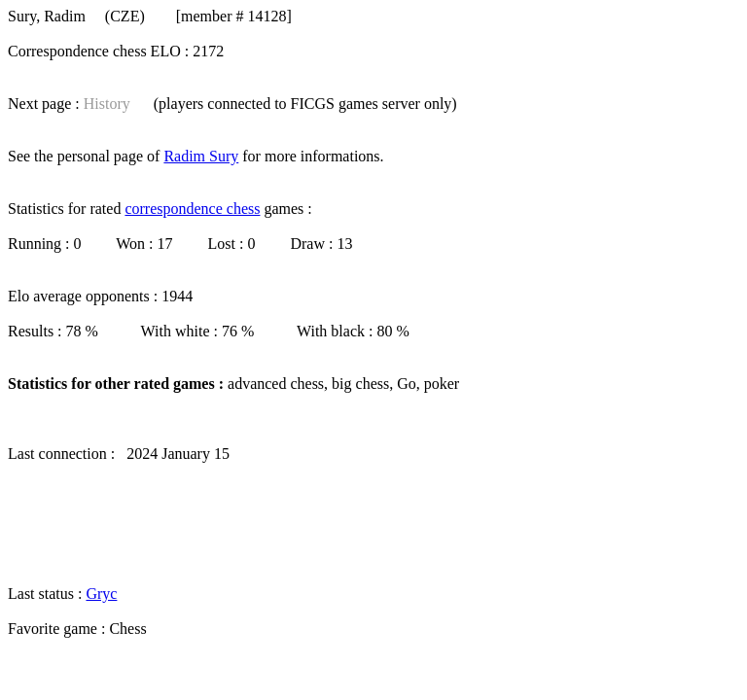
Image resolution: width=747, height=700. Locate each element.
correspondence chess (192, 209)
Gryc (101, 594)
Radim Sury (201, 156)
